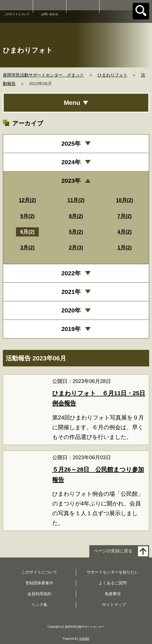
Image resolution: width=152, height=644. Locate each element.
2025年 (71, 144)
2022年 (71, 273)
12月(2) (27, 200)
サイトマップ (114, 605)
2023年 (71, 181)
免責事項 (113, 594)
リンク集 (39, 605)
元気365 (84, 639)
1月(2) (125, 248)
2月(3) (76, 248)
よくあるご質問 (113, 583)
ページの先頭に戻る (113, 551)
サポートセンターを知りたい (113, 572)
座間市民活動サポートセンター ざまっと (43, 75)
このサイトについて (17, 14)
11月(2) (76, 200)
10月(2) (125, 200)
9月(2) (27, 216)
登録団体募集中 (39, 583)
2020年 (71, 310)
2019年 (71, 329)
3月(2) (27, 248)
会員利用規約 (39, 594)
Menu (72, 103)
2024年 (71, 162)
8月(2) (76, 216)
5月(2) (76, 232)
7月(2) (125, 216)
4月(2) (125, 232)
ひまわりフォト (113, 75)
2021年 (71, 292)
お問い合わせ (50, 14)
